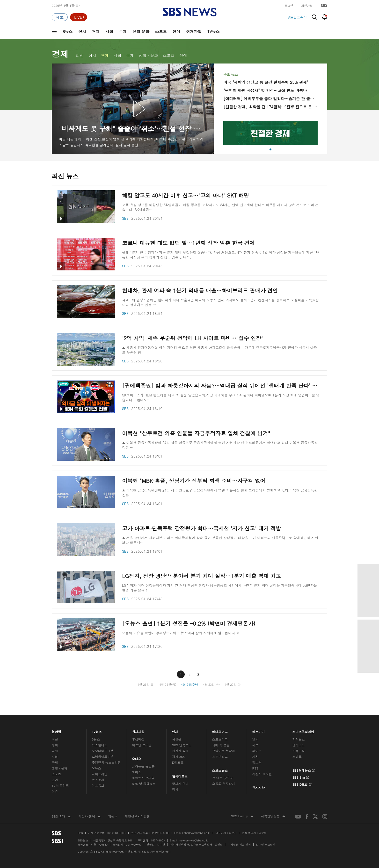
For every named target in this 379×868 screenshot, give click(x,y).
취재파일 (194, 32)
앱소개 (257, 762)
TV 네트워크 (60, 786)
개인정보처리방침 (137, 816)
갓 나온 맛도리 (223, 778)
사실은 (177, 739)
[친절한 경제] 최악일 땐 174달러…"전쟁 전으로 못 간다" (270, 107)
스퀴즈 (297, 757)
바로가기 (258, 731)
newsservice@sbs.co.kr (194, 840)
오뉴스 (97, 768)
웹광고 (113, 816)
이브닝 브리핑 (142, 745)
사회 (109, 32)
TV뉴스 (214, 32)
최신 (80, 55)
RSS (255, 768)
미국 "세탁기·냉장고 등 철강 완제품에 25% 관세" (266, 82)
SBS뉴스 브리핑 (143, 778)
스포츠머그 (220, 739)
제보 (255, 745)
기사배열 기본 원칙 (239, 844)
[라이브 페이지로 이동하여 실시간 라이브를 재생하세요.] (79, 17)
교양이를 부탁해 (224, 751)
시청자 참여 (90, 817)
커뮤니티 (298, 751)
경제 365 (178, 757)
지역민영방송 (273, 816)
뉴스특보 (98, 786)
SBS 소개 (61, 817)
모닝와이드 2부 (103, 757)
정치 (82, 32)
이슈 (55, 791)
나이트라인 (100, 774)
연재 (175, 731)
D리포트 (178, 762)
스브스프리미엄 (303, 731)
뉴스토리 (98, 780)
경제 (96, 32)
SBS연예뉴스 (303, 770)
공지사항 (258, 788)
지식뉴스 (298, 739)
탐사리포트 (180, 775)
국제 (123, 32)
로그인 (289, 5)
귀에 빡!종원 (221, 745)
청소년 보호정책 (266, 844)
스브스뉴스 (220, 769)
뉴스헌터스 (100, 745)
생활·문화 (141, 32)
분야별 (56, 731)
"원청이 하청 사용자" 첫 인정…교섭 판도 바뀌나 (265, 90)
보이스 (137, 772)
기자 (255, 757)
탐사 (175, 789)
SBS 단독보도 (182, 745)
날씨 (255, 739)
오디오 (137, 758)
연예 (176, 32)
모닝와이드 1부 (103, 751)
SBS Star (301, 777)
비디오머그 (220, 731)
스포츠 (161, 32)
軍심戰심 (138, 739)
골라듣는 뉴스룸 (143, 766)
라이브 (257, 751)
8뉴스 (68, 32)
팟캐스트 (298, 745)
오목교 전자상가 (224, 784)
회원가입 (307, 5)
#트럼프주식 (297, 17)
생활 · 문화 (148, 55)
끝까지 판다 (180, 784)
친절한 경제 (180, 751)
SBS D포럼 (302, 784)
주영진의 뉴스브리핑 (106, 762)
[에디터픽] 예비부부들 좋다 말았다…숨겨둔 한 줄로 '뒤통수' (270, 99)
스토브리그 (220, 757)
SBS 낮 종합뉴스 (144, 784)
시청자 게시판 (262, 774)
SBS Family (242, 816)
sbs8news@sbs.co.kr (197, 833)
